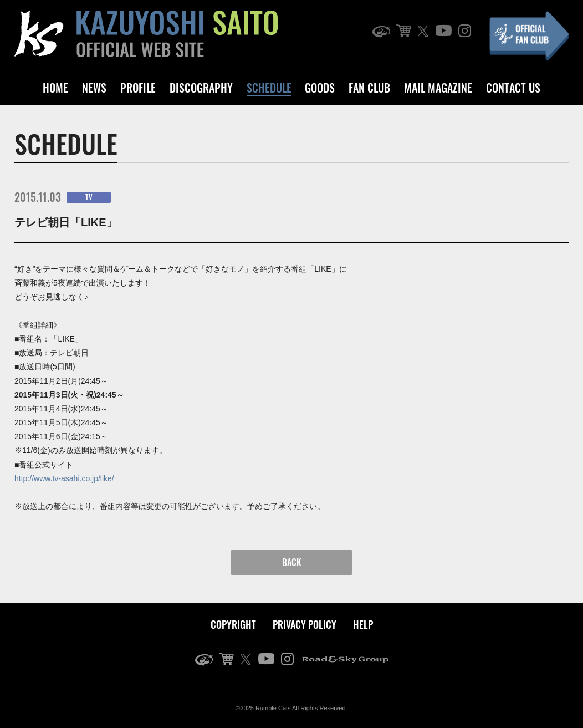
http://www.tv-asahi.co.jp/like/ (64, 478)
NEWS (94, 88)
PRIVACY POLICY (305, 624)
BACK (292, 562)
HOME (55, 88)
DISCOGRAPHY (201, 88)
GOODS (320, 88)
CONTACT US (513, 88)
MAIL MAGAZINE (438, 88)
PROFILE (138, 88)
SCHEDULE (269, 88)
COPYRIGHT (233, 624)
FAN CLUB (369, 88)
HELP (363, 624)
